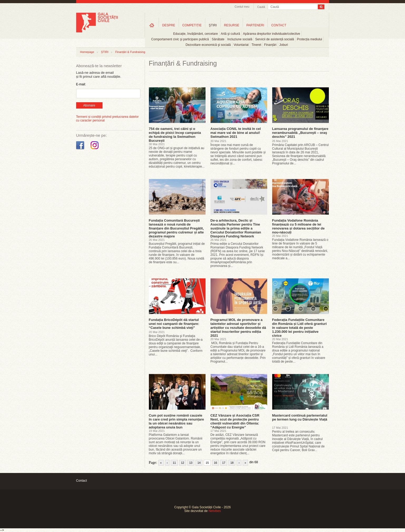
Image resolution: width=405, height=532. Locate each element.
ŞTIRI (213, 25)
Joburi (284, 45)
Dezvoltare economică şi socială (208, 45)
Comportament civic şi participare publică (180, 39)
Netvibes (215, 511)
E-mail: (81, 84)
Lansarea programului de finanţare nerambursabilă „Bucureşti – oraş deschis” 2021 (300, 133)
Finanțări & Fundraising (130, 52)
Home (152, 25)
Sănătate (218, 39)
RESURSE (232, 25)
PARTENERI (255, 25)
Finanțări (270, 45)
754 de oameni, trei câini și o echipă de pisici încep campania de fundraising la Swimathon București (175, 135)
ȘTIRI (105, 52)
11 (174, 463)
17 (224, 463)
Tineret (256, 45)
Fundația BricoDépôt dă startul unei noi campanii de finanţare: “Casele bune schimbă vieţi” (174, 324)
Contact (82, 481)
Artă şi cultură (230, 34)
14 (199, 463)
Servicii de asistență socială (274, 39)
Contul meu (242, 7)
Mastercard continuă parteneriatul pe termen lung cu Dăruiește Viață (300, 417)
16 (216, 463)
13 (191, 463)
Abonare (89, 105)
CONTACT (279, 25)
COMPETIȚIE (192, 25)
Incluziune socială (240, 39)
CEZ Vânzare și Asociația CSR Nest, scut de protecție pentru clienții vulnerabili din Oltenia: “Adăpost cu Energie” (235, 421)
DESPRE (169, 25)
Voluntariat (241, 45)
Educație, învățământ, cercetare (195, 34)
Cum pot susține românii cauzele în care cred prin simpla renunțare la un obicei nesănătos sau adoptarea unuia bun (177, 421)
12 (183, 463)
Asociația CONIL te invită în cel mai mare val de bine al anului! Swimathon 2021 (236, 133)
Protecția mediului (309, 39)
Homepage (87, 52)
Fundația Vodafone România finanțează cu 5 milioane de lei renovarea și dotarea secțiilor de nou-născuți (298, 226)
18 (232, 463)
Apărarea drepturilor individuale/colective (272, 34)
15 (207, 463)
